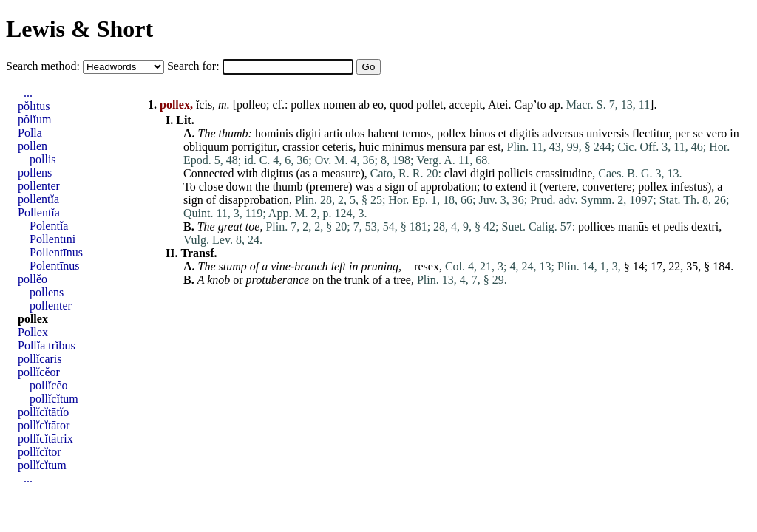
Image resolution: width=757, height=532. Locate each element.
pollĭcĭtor (40, 452)
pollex (305, 105)
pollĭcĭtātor (44, 425)
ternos (417, 133)
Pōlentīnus (55, 266)
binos (482, 133)
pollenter (39, 186)
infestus (689, 187)
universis (608, 133)
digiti (308, 133)
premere (329, 187)
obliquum (206, 147)
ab (364, 105)
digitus (277, 173)
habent (383, 133)
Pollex (33, 332)
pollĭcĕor (39, 372)
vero (716, 133)
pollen (33, 146)
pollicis (516, 173)
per (682, 133)
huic (370, 147)
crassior (301, 147)
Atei (498, 105)
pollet (430, 105)
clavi (456, 173)
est (495, 147)
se (698, 133)
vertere (560, 187)
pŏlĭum (34, 119)
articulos (344, 133)
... (28, 93)
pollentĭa (38, 199)
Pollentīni (52, 239)
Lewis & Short (79, 29)
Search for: (195, 66)
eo (378, 105)
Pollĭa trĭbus (47, 345)
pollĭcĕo (49, 385)
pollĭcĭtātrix (45, 439)
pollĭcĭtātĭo (43, 412)
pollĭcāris (40, 359)
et (503, 133)
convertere (607, 187)
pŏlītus (34, 106)
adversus (563, 133)
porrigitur (254, 147)
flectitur (651, 133)
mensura (447, 147)
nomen (339, 105)
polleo (251, 105)
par (477, 147)
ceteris (338, 147)
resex (427, 266)
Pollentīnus (56, 252)
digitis (524, 133)
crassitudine (564, 173)
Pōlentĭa (49, 226)
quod (401, 105)
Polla (30, 133)
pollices (597, 226)
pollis (43, 159)
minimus (403, 147)
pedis (676, 226)
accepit (466, 105)
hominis (274, 133)
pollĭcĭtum (54, 399)
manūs (634, 226)
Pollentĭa (39, 212)
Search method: (44, 66)
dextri (705, 226)
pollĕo (33, 279)
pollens (35, 173)
